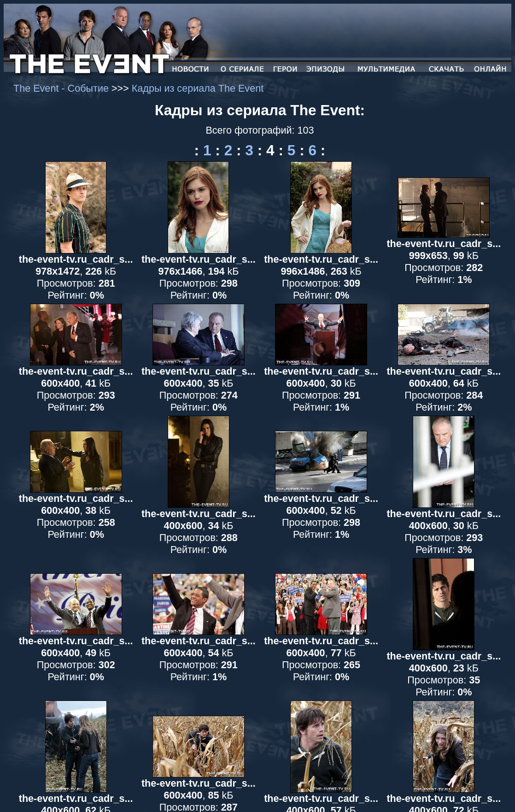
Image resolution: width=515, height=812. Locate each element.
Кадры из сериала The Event (198, 88)
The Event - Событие (62, 88)
